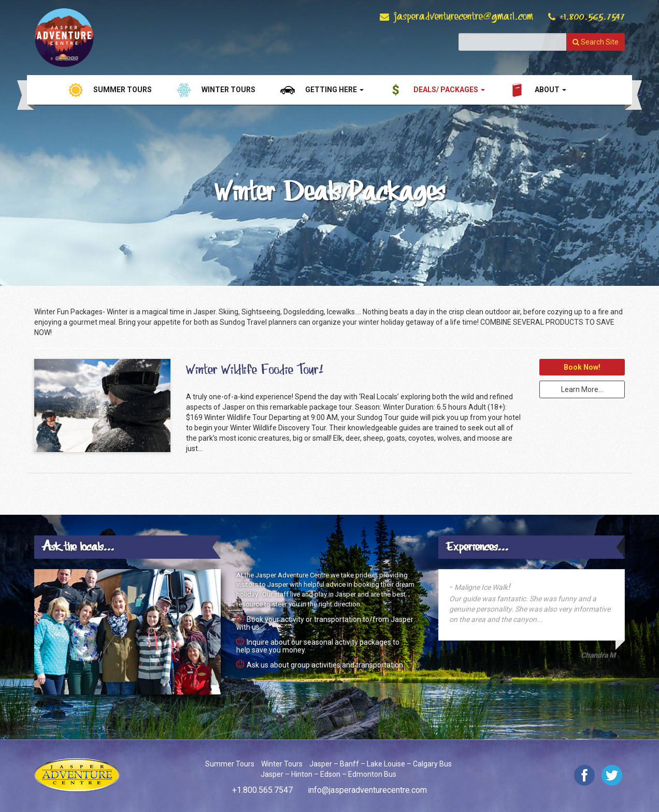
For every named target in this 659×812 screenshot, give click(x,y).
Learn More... (582, 389)
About (550, 90)
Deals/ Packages (449, 90)
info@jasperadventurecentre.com (367, 790)
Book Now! (582, 367)
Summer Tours (123, 90)
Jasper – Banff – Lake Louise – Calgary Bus (381, 764)
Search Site (596, 42)
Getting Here (334, 90)
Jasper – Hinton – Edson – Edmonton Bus (328, 774)
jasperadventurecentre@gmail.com (463, 16)
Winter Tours (228, 90)
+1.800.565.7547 (592, 16)
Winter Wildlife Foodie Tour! (255, 370)
